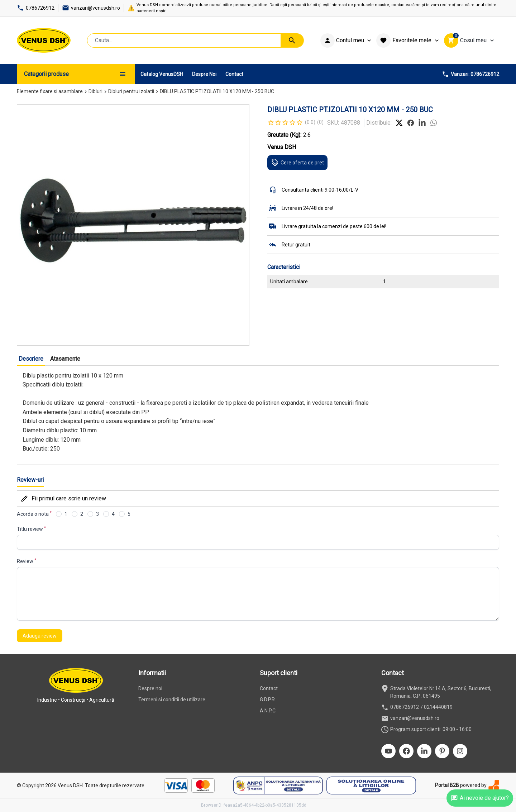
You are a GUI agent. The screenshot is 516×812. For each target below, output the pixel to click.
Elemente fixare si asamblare (50, 91)
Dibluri (95, 91)
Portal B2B (447, 785)
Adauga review (40, 636)
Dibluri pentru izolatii (131, 91)
